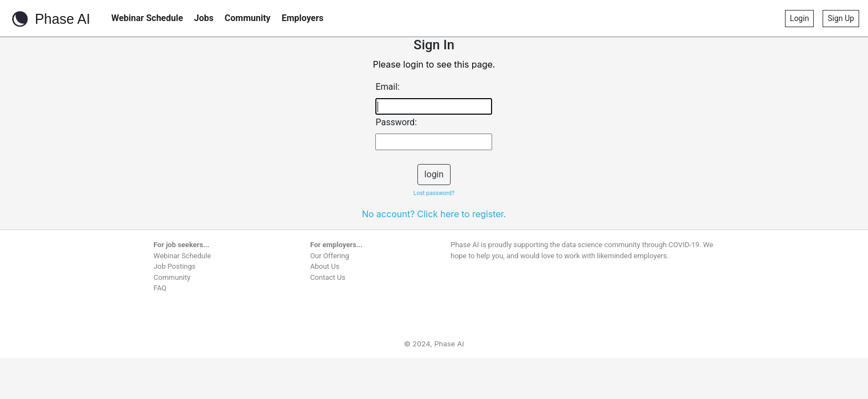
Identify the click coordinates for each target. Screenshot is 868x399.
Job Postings (174, 266)
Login (800, 18)
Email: (387, 87)
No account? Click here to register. (434, 214)
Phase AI (50, 19)
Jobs (204, 18)
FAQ (160, 288)
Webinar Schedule (147, 18)
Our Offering (330, 256)
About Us (325, 266)
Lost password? (434, 193)
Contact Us (328, 277)
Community (248, 18)
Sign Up (841, 18)
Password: (396, 122)
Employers (303, 18)
